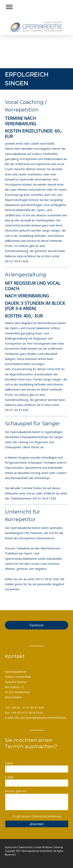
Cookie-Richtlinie (43, 847)
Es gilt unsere (37, 816)
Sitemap (59, 847)
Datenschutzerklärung (46, 816)
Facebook (37, 625)
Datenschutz (25, 847)
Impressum (11, 847)
